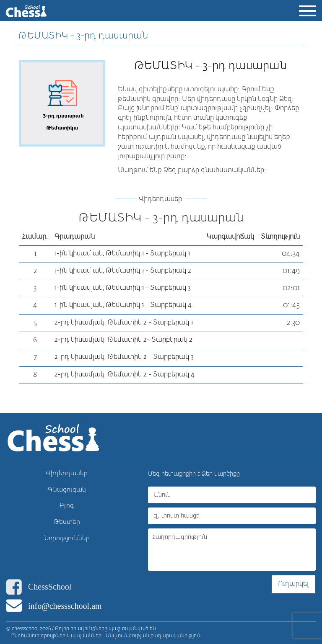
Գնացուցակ (67, 490)
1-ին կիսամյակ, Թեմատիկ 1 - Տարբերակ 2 (123, 271)
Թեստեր (67, 522)
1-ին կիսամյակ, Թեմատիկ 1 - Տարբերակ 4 (123, 305)
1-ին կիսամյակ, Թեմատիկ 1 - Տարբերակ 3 (123, 288)
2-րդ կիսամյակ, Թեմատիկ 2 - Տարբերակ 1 (124, 323)
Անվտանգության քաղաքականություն (154, 636)
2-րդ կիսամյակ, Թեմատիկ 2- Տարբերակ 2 (123, 340)
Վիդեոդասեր (67, 473)
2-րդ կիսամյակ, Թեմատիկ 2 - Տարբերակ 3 (124, 357)
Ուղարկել (293, 584)
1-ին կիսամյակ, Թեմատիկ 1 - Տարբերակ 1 (122, 254)
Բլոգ (67, 506)
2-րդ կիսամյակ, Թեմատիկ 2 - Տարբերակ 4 (125, 375)
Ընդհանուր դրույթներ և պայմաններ (56, 636)
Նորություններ (67, 538)
